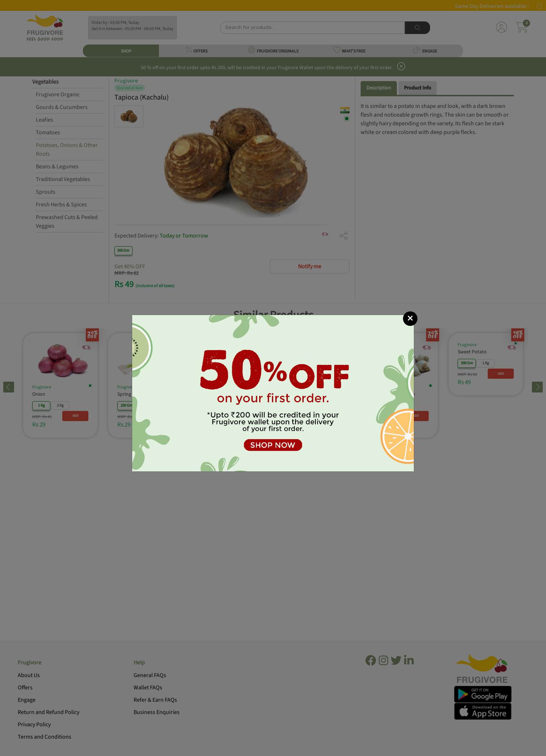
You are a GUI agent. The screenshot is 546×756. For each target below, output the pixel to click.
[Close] (410, 319)
